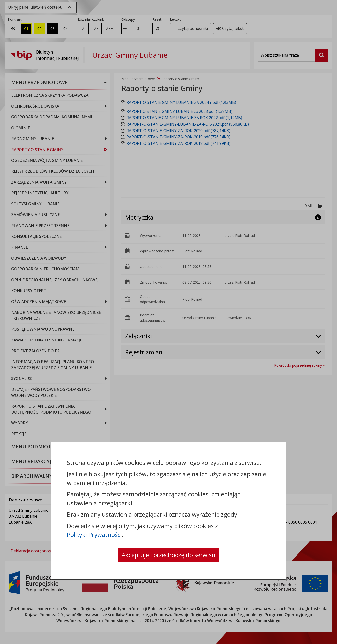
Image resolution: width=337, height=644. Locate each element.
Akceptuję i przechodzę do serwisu (168, 555)
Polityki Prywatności (94, 535)
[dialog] (168, 322)
